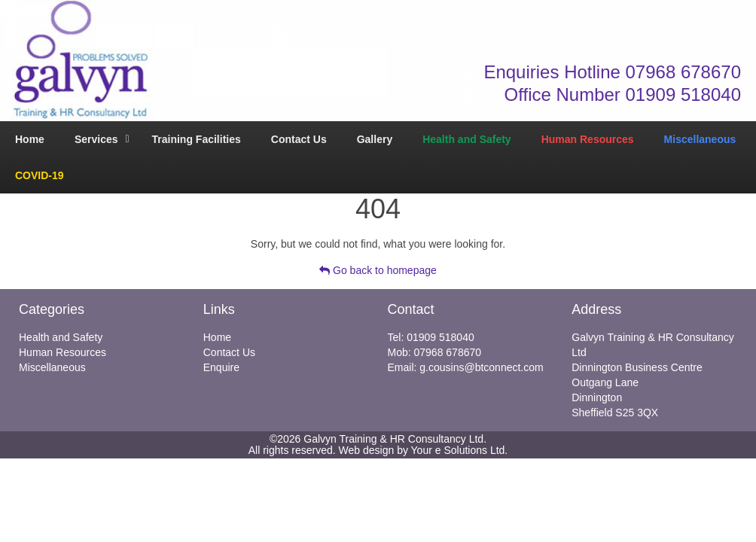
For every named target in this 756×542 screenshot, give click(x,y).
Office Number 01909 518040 (623, 94)
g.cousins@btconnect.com (481, 367)
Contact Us (229, 352)
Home (217, 337)
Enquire (221, 367)
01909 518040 (440, 337)
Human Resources (62, 352)
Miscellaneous (52, 367)
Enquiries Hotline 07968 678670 (612, 72)
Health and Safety (61, 337)
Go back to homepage (378, 270)
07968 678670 (448, 352)
